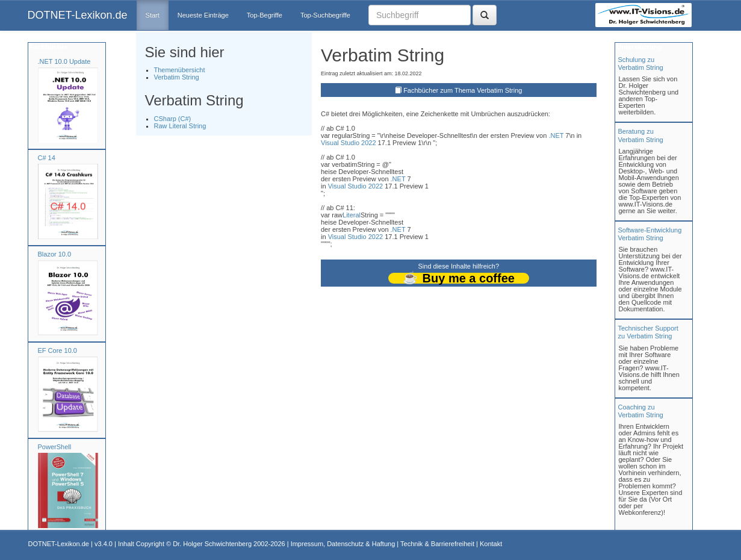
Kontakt (491, 544)
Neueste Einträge (203, 15)
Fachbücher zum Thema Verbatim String (463, 90)
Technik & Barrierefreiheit (437, 544)
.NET (556, 135)
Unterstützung (639, 47)
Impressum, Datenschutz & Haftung (343, 544)
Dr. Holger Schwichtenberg (212, 544)
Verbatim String (177, 77)
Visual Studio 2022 (349, 143)
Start (153, 15)
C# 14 (47, 158)
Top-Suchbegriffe (325, 15)
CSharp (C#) (173, 119)
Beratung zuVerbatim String (641, 135)
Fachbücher (48, 47)
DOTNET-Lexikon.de (78, 15)
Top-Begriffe (265, 15)
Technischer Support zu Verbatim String (648, 332)
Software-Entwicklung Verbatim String (650, 234)
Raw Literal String (180, 126)
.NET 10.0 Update (64, 61)
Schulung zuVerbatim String (641, 64)
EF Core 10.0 (57, 350)
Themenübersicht (180, 70)
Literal (352, 215)
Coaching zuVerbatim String (641, 411)
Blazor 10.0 (55, 254)
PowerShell (55, 447)
